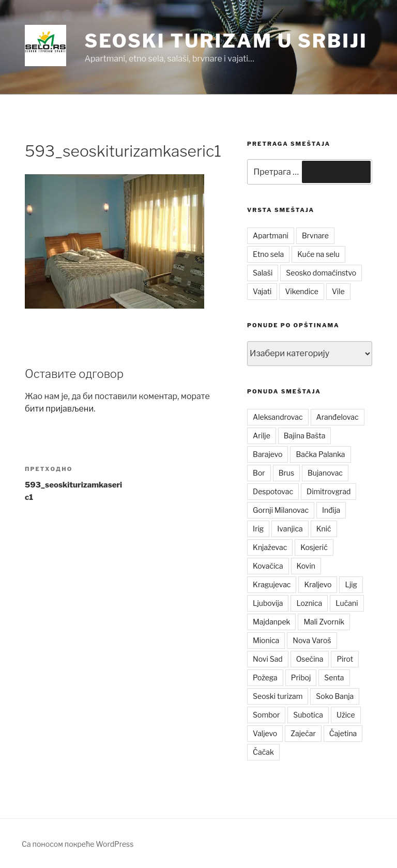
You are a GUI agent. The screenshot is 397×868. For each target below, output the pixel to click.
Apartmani (271, 235)
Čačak (263, 752)
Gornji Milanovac (281, 510)
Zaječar (303, 733)
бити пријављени (59, 409)
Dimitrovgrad (329, 491)
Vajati (262, 291)
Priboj (301, 677)
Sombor (266, 715)
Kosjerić (314, 547)
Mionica (266, 640)
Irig (258, 529)
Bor (259, 473)
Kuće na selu (318, 254)
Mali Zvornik (324, 622)
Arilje (262, 436)
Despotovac (273, 491)
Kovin (306, 566)
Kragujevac (272, 584)
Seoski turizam (278, 696)
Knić (324, 529)
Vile (338, 291)
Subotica (308, 715)
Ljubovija (268, 603)
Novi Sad (268, 659)
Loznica (309, 603)
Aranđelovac (338, 417)
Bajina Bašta (305, 436)
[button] (45, 45)
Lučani (347, 603)
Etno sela (268, 254)
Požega (265, 677)
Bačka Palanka (320, 454)
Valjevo (265, 733)
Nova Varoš (312, 640)
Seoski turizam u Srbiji (226, 41)
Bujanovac (325, 473)
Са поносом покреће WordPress (78, 844)
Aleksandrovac (278, 417)
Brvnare (315, 235)
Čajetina (343, 733)
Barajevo (268, 454)
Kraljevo (318, 584)
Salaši (263, 273)
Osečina (310, 659)
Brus (286, 473)
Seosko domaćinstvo (321, 273)
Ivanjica (290, 529)
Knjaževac (270, 547)
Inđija (331, 510)
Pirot (345, 659)
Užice (346, 715)
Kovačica (268, 566)
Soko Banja (335, 696)
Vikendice (301, 291)
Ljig (351, 584)
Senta (334, 677)
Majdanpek (271, 622)
